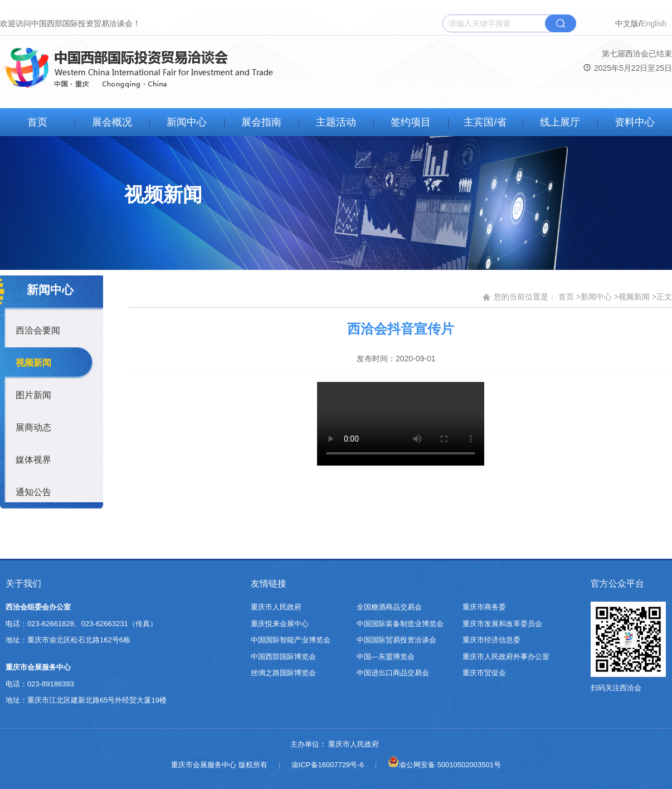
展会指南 (261, 122)
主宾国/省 (485, 122)
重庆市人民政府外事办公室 (506, 657)
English (654, 23)
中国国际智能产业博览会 (291, 640)
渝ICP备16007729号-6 (328, 765)
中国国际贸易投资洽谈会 (396, 640)
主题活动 (336, 122)
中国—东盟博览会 (386, 657)
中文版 (627, 23)
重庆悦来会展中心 (280, 624)
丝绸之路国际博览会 (283, 673)
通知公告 (33, 492)
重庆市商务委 (484, 607)
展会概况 (112, 122)
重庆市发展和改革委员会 (502, 624)
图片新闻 (33, 395)
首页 (37, 122)
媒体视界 (33, 460)
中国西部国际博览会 (283, 657)
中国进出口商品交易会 (393, 673)
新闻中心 (187, 122)
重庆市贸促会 (484, 673)
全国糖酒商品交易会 (389, 607)
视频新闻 (33, 363)
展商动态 (33, 427)
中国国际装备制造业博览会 (400, 624)
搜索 (561, 23)
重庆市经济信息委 (491, 640)
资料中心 (635, 122)
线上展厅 (560, 122)
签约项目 (411, 122)
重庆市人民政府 (276, 607)
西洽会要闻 (38, 330)
